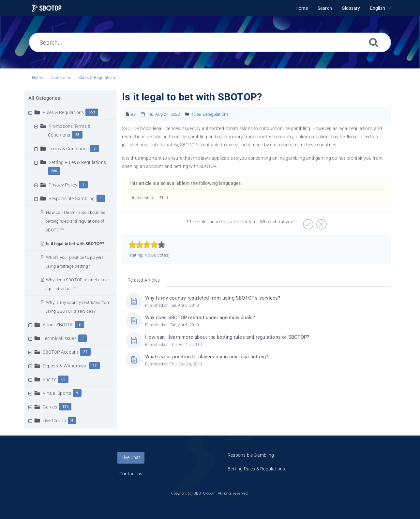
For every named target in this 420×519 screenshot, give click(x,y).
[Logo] (47, 8)
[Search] (374, 42)
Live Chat (131, 457)
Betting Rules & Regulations (77, 162)
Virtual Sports (57, 393)
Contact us (131, 474)
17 (95, 366)
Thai (164, 198)
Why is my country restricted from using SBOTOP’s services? (213, 298)
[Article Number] (128, 114)
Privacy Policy (63, 185)
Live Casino (54, 421)
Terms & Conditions (69, 149)
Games (50, 407)
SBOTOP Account (61, 352)
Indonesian (142, 198)
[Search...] (210, 42)
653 (92, 112)
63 (77, 135)
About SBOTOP (58, 325)
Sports (50, 379)
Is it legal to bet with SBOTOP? (75, 244)
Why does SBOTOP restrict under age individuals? (200, 318)
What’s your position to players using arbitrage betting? (207, 357)
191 (65, 407)
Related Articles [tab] (144, 280)
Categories (61, 77)
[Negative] (321, 222)
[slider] (147, 245)
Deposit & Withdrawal (65, 366)
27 (85, 352)
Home (38, 77)
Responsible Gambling (72, 199)
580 (54, 171)
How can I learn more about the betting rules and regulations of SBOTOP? (75, 221)
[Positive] (307, 222)
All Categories (44, 98)
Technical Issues (60, 338)
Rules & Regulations (97, 77)
